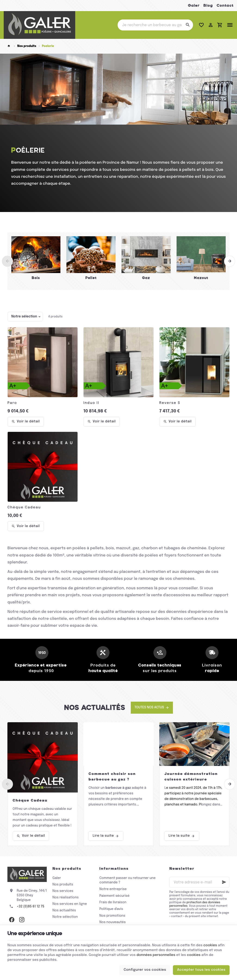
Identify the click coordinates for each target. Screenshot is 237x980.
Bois (36, 278)
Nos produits (27, 46)
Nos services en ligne (70, 904)
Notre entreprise (113, 889)
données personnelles (156, 955)
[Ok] (224, 882)
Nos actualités (95, 708)
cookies (210, 945)
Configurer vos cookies (145, 970)
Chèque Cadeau (24, 507)
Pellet (91, 278)
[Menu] (230, 25)
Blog (208, 5)
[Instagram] (22, 919)
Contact (225, 5)
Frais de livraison (113, 902)
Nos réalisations (65, 897)
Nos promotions (112, 916)
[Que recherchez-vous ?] (155, 25)
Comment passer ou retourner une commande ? (127, 880)
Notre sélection (65, 917)
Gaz (146, 278)
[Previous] (7, 261)
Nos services (63, 891)
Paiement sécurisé (114, 896)
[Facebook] (12, 919)
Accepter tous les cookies (201, 970)
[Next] (230, 261)
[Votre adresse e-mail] (199, 882)
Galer (194, 5)
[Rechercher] (187, 25)
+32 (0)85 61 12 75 (30, 906)
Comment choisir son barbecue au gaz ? (112, 777)
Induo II (91, 403)
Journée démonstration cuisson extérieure (191, 777)
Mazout (201, 278)
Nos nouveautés (112, 922)
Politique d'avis (111, 909)
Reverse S (170, 403)
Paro (12, 403)
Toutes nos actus (149, 707)
